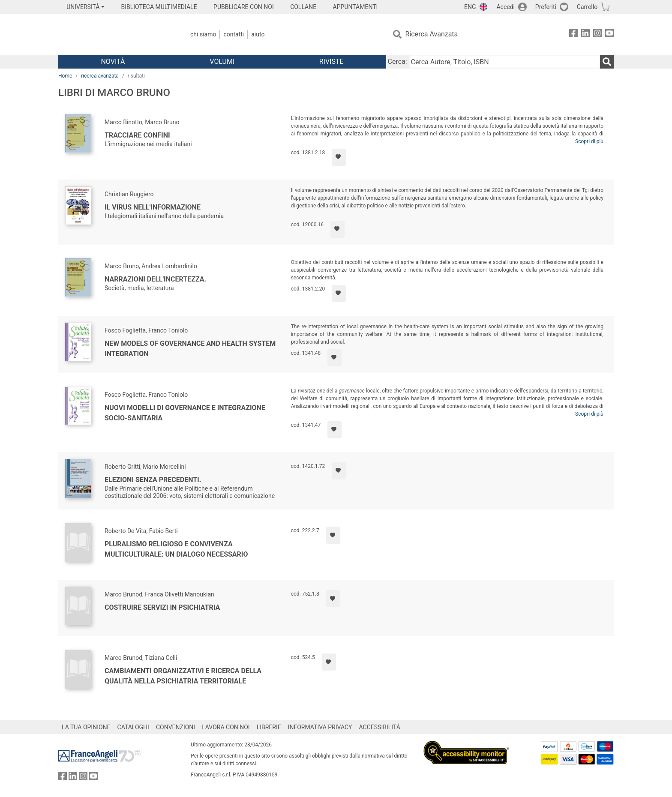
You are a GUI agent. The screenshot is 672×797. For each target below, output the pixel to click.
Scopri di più (589, 141)
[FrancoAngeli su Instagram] (597, 34)
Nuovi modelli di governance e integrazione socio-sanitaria (185, 413)
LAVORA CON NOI (226, 727)
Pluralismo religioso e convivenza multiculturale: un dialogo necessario (176, 549)
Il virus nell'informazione (153, 207)
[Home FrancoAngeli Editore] (115, 34)
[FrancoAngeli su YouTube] (609, 34)
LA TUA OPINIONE (86, 727)
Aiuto (258, 34)
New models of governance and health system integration (190, 349)
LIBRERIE (269, 727)
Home (65, 76)
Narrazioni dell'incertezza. (155, 279)
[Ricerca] (607, 62)
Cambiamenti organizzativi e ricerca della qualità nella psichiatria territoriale (183, 676)
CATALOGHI (133, 727)
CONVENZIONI (175, 727)
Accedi (505, 7)
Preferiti (546, 7)
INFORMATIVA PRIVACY (320, 727)
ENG (470, 7)
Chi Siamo (203, 34)
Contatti (234, 34)
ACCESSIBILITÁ (380, 727)
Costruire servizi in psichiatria (162, 607)
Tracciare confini (137, 135)
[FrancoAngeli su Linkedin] (585, 34)
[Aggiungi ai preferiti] (339, 157)
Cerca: (397, 61)
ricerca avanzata (100, 76)
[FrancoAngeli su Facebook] (573, 34)
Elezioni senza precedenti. (153, 480)
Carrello (587, 7)
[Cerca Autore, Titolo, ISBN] (504, 62)
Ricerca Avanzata (432, 34)
